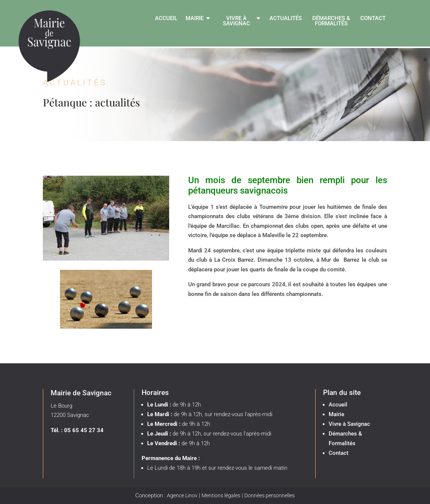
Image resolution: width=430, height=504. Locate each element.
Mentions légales (221, 495)
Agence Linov (182, 495)
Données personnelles (270, 495)
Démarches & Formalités (331, 21)
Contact (373, 19)
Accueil (166, 19)
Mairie (195, 19)
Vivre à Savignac (236, 21)
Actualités (286, 19)
